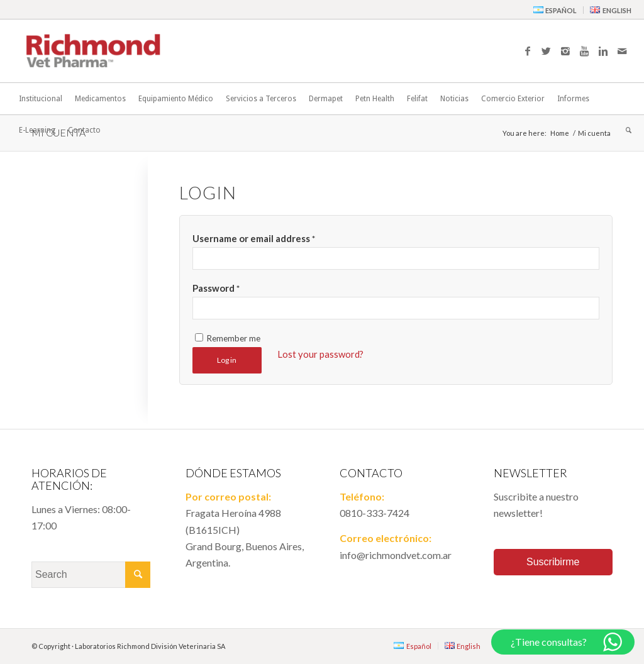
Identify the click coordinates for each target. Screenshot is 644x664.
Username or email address (254, 238)
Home (560, 133)
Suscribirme (553, 562)
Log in (227, 360)
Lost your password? (320, 354)
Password (216, 288)
